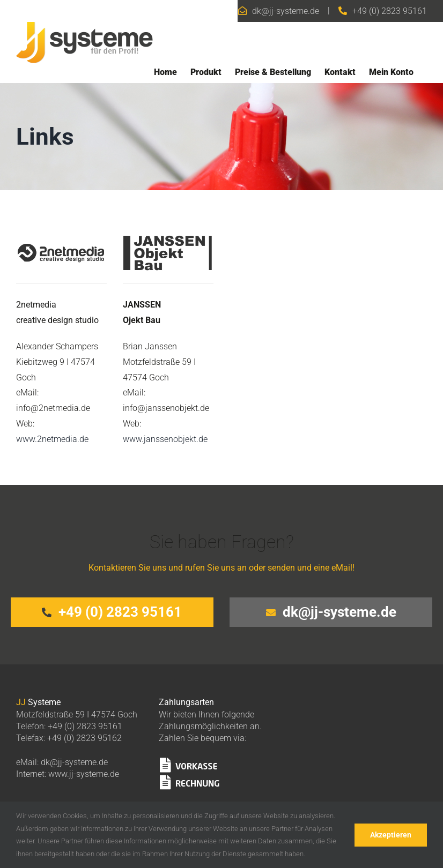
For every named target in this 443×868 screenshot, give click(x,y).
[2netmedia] (61, 226)
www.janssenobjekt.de (165, 439)
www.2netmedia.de (52, 439)
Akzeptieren (391, 835)
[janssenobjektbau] (168, 226)
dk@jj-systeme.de (286, 11)
